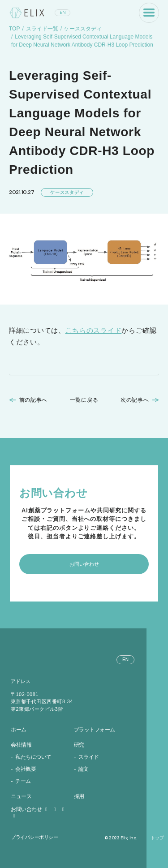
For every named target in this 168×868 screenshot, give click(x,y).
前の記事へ (34, 400)
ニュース (21, 796)
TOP (14, 29)
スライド (89, 757)
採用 (79, 796)
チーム (23, 781)
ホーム (19, 730)
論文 (84, 769)
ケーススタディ (83, 29)
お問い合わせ (30, 809)
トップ (157, 838)
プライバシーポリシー (34, 837)
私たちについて (33, 757)
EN (63, 12)
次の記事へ (135, 400)
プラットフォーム (95, 730)
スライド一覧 (42, 29)
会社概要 (26, 769)
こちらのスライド (94, 330)
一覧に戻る (84, 400)
